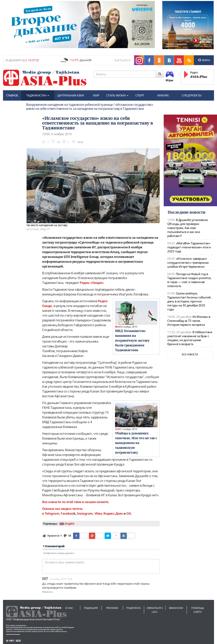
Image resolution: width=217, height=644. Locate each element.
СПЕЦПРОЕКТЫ (192, 95)
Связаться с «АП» (155, 610)
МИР (96, 95)
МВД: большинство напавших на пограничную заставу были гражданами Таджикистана (132, 340)
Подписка (133, 608)
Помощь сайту (198, 610)
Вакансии (176, 608)
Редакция (91, 608)
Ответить (47, 592)
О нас (69, 608)
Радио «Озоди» (92, 283)
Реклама (112, 608)
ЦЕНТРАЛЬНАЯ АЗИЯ (70, 95)
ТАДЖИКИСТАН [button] (38, 95)
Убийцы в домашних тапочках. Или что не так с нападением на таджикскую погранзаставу (136, 443)
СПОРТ (140, 95)
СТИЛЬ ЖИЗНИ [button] (117, 95)
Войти (204, 60)
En (127, 60)
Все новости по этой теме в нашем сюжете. (76, 502)
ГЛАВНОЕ (12, 95)
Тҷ (121, 60)
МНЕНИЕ (163, 95)
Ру (116, 60)
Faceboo (67, 513)
